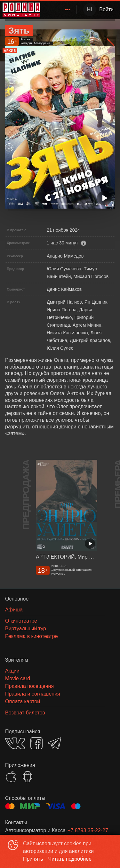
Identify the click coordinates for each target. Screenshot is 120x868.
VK (15, 743)
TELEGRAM (54, 743)
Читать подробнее (70, 859)
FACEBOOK (36, 743)
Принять (33, 859)
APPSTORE (11, 776)
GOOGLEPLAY (28, 776)
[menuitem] (68, 10)
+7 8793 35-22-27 (88, 830)
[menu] (60, 10)
